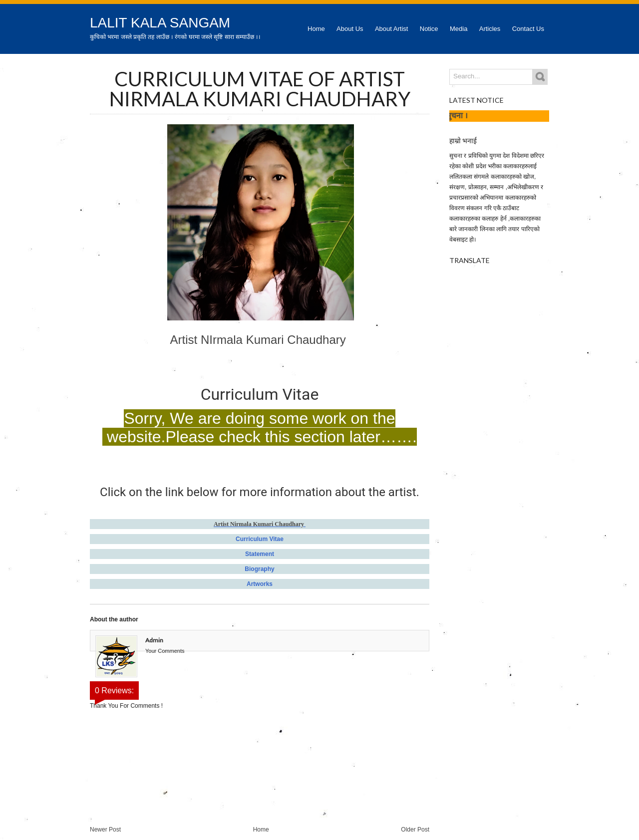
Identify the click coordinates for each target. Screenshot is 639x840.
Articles (490, 29)
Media (459, 29)
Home (316, 29)
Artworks (260, 584)
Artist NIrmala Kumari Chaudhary (260, 340)
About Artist (391, 29)
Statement (260, 554)
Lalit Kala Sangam (160, 23)
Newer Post (105, 830)
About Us (350, 29)
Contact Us (528, 29)
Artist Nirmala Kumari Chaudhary (260, 524)
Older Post (415, 830)
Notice (429, 29)
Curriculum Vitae (260, 539)
